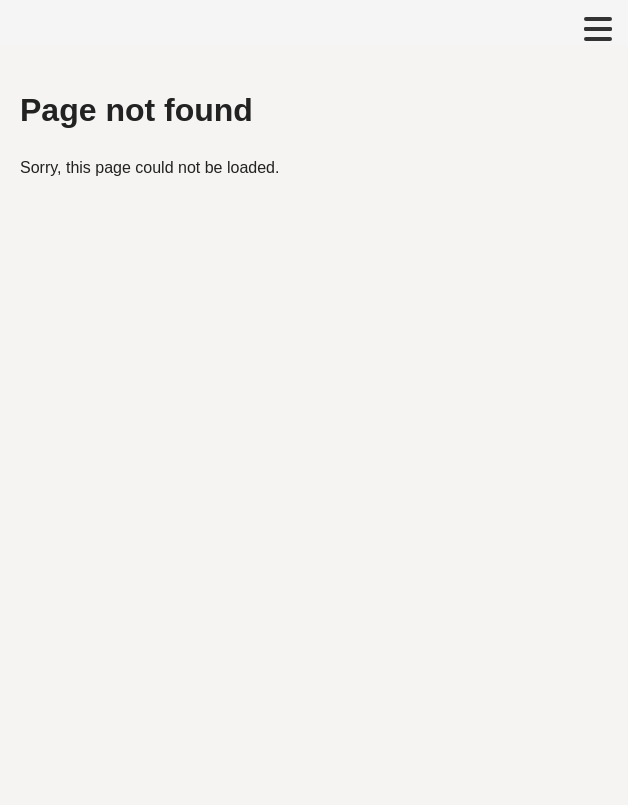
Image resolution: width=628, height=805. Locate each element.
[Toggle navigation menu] (598, 30)
